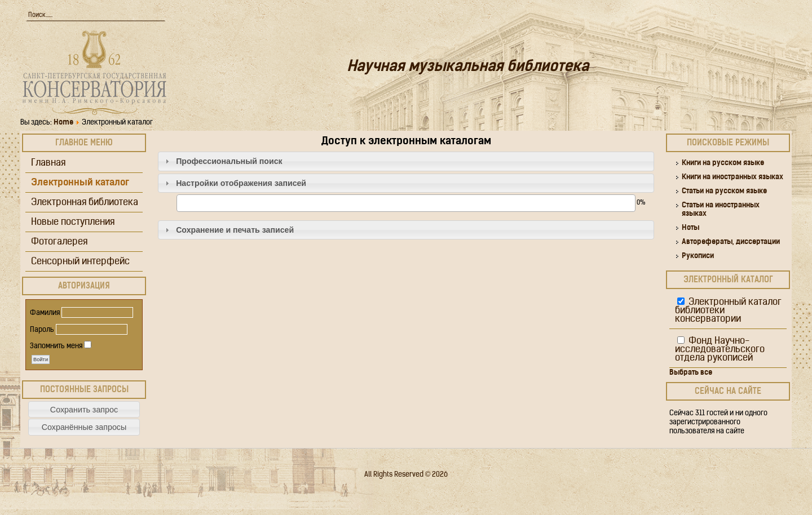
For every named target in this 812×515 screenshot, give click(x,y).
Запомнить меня (56, 346)
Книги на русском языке (723, 163)
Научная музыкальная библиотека (468, 67)
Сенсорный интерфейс (80, 262)
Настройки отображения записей (241, 183)
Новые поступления (73, 222)
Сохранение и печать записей (235, 230)
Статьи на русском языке (724, 191)
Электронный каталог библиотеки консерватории (728, 311)
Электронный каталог (80, 183)
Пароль (42, 330)
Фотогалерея (59, 242)
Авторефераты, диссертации (731, 242)
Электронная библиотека (85, 203)
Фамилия (45, 313)
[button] (84, 409)
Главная (48, 163)
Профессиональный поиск (229, 161)
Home (63, 123)
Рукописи (698, 256)
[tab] (406, 161)
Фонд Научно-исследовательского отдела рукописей (720, 350)
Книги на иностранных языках (732, 177)
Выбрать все (691, 373)
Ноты (690, 228)
